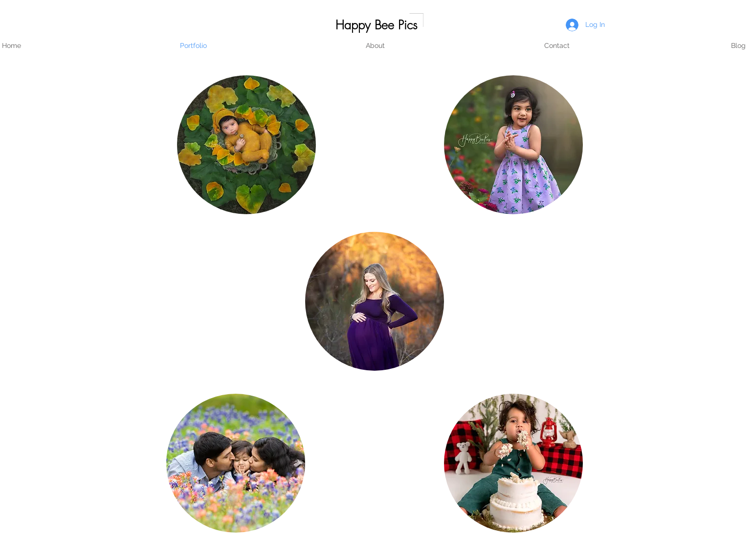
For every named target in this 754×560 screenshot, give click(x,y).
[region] (246, 145)
